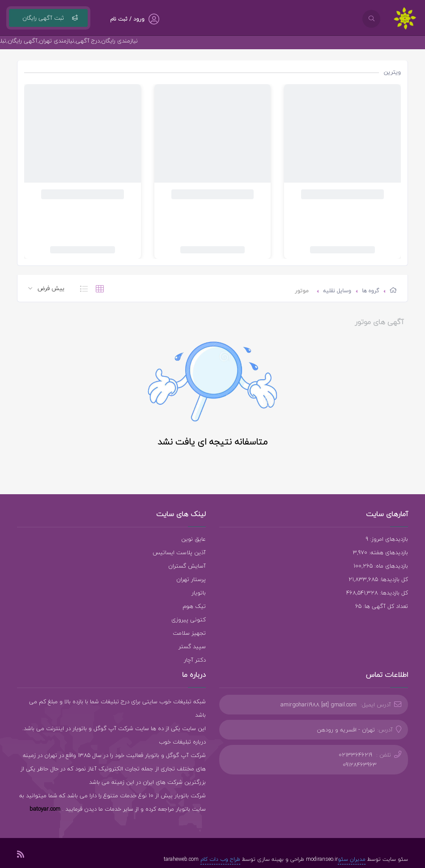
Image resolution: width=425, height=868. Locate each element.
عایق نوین (193, 539)
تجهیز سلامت (189, 633)
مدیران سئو (352, 859)
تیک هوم (194, 606)
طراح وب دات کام (220, 859)
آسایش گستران (187, 566)
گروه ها (370, 291)
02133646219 (355, 755)
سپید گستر (192, 646)
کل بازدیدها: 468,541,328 (377, 593)
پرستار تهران (191, 579)
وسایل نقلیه (337, 291)
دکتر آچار (195, 660)
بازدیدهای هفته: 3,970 (380, 552)
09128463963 (360, 765)
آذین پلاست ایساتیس (179, 552)
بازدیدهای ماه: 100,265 (381, 566)
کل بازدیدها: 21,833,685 (378, 579)
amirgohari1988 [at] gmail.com (319, 705)
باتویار (199, 593)
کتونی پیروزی (189, 620)
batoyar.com (45, 809)
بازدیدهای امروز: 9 (387, 539)
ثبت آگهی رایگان (48, 18)
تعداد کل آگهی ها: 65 (382, 606)
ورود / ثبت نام (127, 19)
